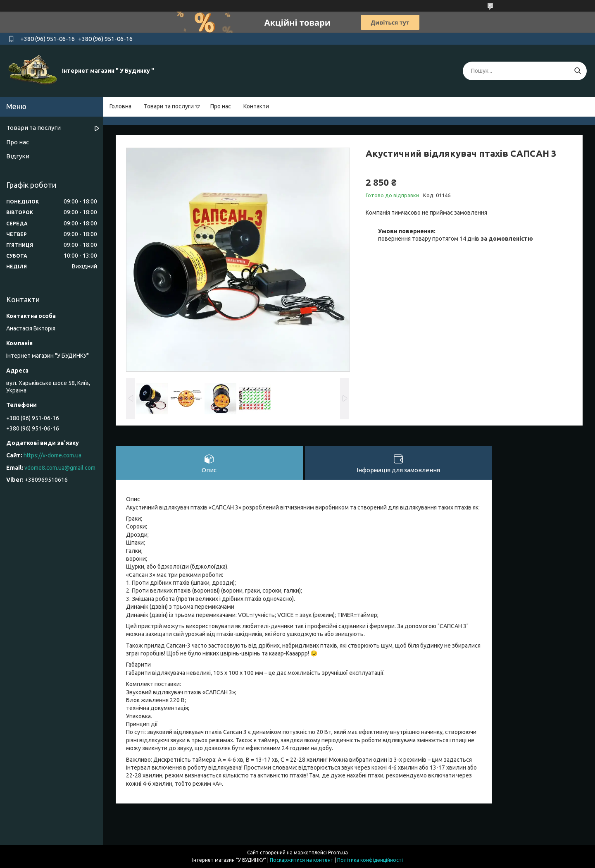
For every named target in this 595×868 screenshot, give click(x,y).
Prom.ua (338, 852)
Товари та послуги (169, 106)
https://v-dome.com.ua (52, 455)
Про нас (221, 106)
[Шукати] (577, 71)
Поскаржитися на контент (302, 860)
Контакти (256, 106)
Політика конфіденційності (370, 860)
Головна (120, 106)
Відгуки (18, 156)
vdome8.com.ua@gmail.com (60, 468)
